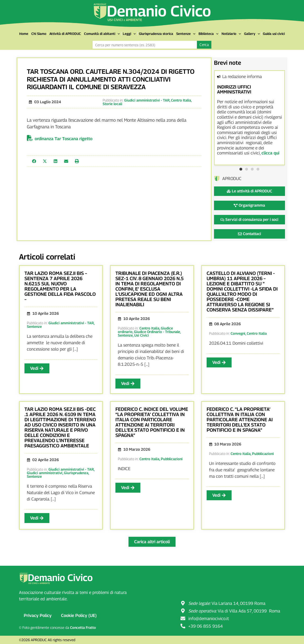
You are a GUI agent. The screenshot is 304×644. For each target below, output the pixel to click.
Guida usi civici (274, 34)
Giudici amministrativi (45, 473)
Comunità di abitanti (102, 34)
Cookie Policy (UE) (79, 615)
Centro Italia (181, 100)
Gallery (252, 34)
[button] (34, 161)
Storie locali (112, 104)
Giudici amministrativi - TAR (147, 100)
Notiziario (231, 34)
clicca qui (270, 153)
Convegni (238, 333)
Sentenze (186, 34)
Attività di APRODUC (65, 34)
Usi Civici (142, 335)
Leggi (129, 34)
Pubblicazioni (172, 459)
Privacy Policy (38, 615)
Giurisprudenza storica (156, 34)
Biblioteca (209, 34)
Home (24, 34)
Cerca (204, 45)
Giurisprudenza (76, 473)
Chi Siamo (39, 34)
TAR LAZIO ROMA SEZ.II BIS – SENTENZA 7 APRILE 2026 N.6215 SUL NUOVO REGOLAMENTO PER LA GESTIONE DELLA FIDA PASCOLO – (60, 286)
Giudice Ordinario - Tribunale (157, 332)
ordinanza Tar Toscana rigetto (64, 139)
